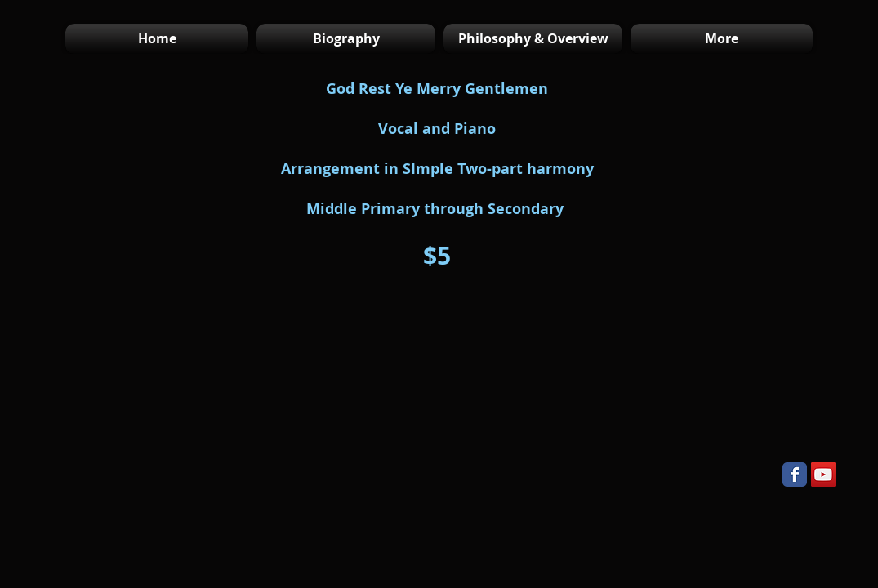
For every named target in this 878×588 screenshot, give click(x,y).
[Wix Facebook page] (795, 474)
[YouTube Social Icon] (823, 474)
